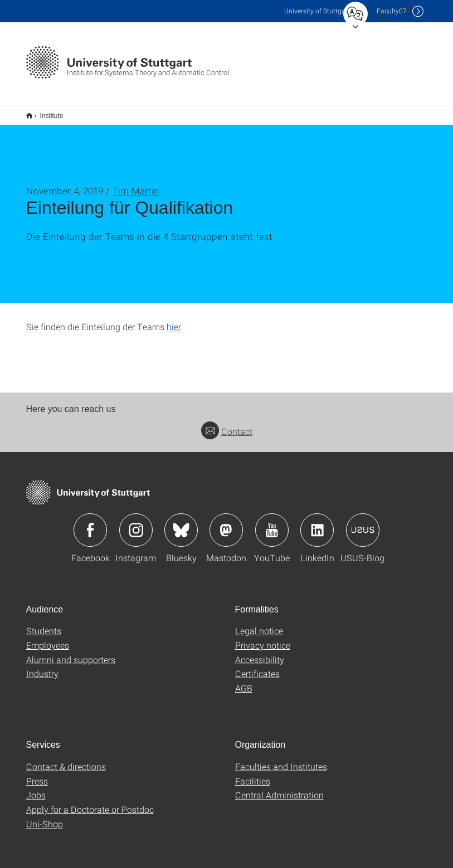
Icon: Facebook (90, 523)
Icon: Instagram (136, 523)
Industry (42, 666)
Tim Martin (136, 183)
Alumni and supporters (71, 652)
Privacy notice (263, 638)
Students (44, 623)
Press (37, 774)
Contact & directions (66, 759)
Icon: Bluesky (181, 523)
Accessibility (260, 652)
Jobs (36, 788)
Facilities (253, 774)
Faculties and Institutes (281, 759)
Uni (317, 11)
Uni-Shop (45, 816)
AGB (244, 681)
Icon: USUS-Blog (363, 523)
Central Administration (279, 788)
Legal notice (259, 623)
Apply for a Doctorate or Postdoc (90, 802)
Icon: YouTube (272, 523)
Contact (227, 424)
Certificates (257, 666)
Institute (46, 112)
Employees (48, 638)
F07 (392, 11)
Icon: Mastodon (226, 523)
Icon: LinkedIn (317, 523)
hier (174, 319)
